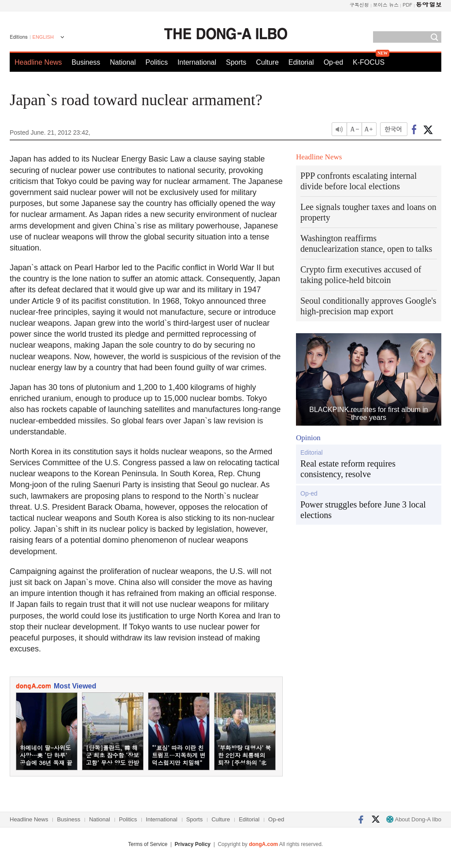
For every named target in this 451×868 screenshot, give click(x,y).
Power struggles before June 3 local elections (363, 510)
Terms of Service (148, 844)
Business (86, 62)
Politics (157, 62)
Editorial (301, 62)
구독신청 (359, 5)
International (197, 62)
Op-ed (333, 62)
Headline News (38, 62)
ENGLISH (43, 37)
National (123, 62)
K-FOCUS (369, 62)
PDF (407, 5)
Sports (236, 62)
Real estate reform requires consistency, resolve (348, 469)
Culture (267, 62)
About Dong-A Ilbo (414, 819)
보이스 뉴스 (386, 5)
